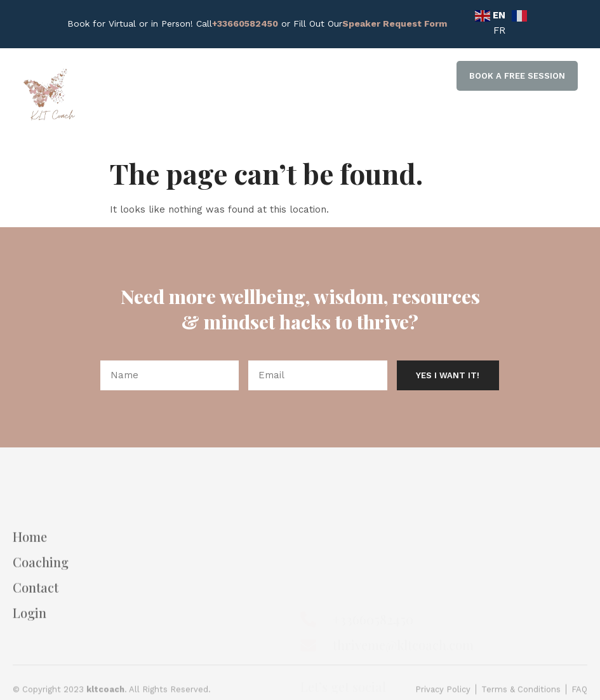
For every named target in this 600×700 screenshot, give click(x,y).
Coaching (41, 595)
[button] (517, 76)
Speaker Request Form (395, 23)
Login (30, 645)
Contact (36, 620)
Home (30, 569)
